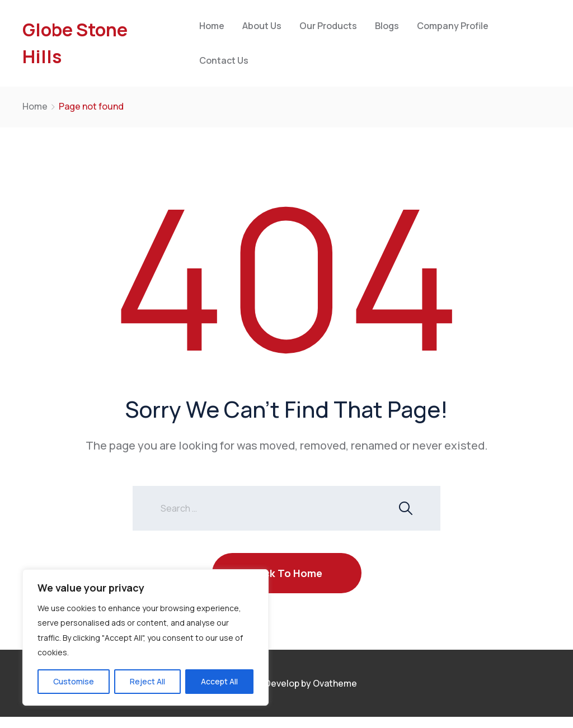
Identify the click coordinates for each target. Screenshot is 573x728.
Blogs (387, 26)
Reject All (147, 681)
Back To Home (287, 573)
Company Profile (453, 26)
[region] (145, 637)
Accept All (219, 681)
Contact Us (224, 60)
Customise (74, 681)
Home (212, 26)
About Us (262, 26)
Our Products (328, 26)
